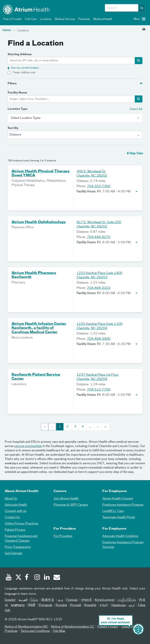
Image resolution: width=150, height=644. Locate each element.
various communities (28, 446)
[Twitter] (18, 578)
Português (46, 605)
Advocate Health (16, 505)
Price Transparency (18, 547)
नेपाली (32, 605)
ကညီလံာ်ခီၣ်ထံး (127, 600)
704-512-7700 (99, 390)
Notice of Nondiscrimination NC (26, 627)
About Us (11, 499)
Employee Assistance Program (123, 505)
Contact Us (12, 517)
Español (10, 600)
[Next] (98, 427)
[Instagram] (37, 578)
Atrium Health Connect (118, 499)
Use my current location (25, 68)
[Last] (105, 427)
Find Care (30, 19)
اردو (132, 605)
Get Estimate (13, 553)
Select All (136, 109)
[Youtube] (9, 578)
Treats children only (24, 73)
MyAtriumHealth (102, 19)
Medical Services (64, 19)
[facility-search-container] (139, 99)
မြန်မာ (34, 600)
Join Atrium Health (66, 499)
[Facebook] (28, 578)
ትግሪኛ (104, 605)
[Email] (56, 578)
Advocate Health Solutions (120, 536)
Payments (83, 19)
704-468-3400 (99, 339)
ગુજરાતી (86, 600)
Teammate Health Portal (119, 517)
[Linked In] (47, 578)
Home (7, 30)
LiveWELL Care (113, 511)
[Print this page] (144, 29)
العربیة (23, 600)
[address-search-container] (139, 61)
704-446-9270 (99, 237)
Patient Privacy (15, 530)
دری (60, 600)
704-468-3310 (99, 288)
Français (72, 600)
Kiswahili (90, 605)
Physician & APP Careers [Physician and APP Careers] (71, 505)
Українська (118, 605)
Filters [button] (12, 84)
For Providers (63, 536)
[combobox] (122, 8)
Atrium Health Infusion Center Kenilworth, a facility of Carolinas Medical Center (39, 328)
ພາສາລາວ (18, 605)
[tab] (75, 83)
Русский (76, 605)
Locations (45, 19)
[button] (142, 8)
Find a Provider (12, 19)
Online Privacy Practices (21, 524)
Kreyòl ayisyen (105, 600)
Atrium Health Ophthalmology (39, 222)
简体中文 (48, 600)
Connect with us (15, 511)
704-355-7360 (99, 186)
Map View (135, 153)
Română (61, 605)
